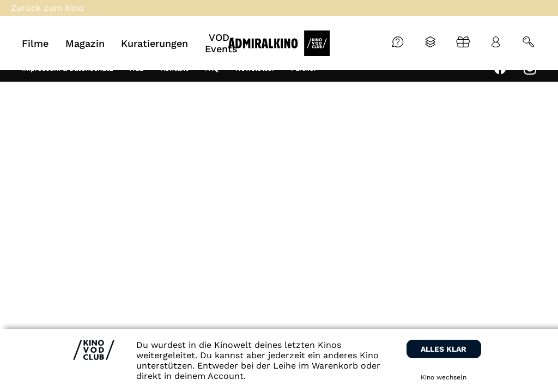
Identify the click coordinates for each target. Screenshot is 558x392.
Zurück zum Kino (47, 8)
